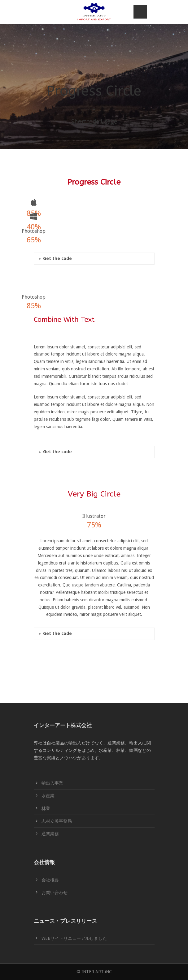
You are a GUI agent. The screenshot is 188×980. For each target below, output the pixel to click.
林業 (46, 808)
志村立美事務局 (57, 821)
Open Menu (140, 12)
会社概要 (50, 880)
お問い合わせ (55, 893)
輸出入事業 (52, 783)
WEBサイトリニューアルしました (74, 938)
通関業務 (50, 834)
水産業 (48, 796)
